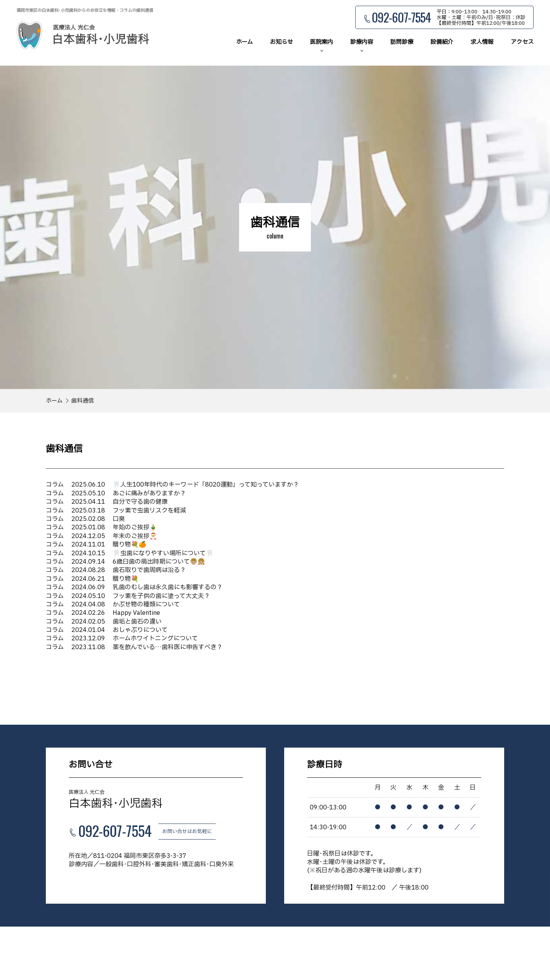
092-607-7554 (401, 17)
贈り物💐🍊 (96, 545)
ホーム (54, 401)
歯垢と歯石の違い (104, 622)
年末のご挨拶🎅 (101, 536)
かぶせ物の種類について (113, 604)
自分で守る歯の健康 (107, 502)
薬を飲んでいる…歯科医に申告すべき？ (134, 647)
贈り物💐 (92, 579)
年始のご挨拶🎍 (101, 527)
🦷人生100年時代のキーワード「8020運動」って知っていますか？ (172, 485)
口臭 (85, 519)
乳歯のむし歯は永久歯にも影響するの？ (134, 587)
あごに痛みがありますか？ (116, 493)
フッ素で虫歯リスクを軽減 (116, 511)
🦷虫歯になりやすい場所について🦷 (130, 553)
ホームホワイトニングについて (122, 638)
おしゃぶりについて (107, 630)
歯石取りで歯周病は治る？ (116, 570)
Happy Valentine (103, 613)
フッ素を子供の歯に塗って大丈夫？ (128, 596)
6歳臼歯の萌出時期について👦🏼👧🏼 (125, 562)
